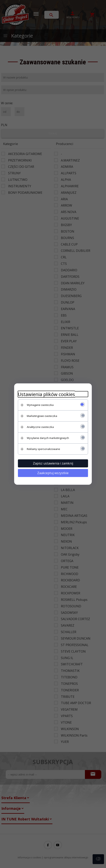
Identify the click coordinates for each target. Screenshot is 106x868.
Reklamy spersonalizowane (43, 449)
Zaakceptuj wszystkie (53, 473)
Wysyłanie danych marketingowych (47, 438)
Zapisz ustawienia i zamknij (53, 463)
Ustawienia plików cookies (46, 394)
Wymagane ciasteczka (40, 405)
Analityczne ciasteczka (40, 427)
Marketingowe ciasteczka (42, 416)
